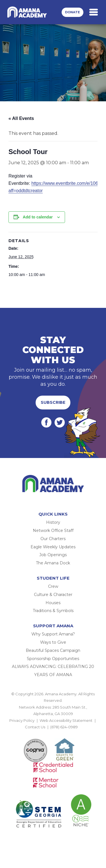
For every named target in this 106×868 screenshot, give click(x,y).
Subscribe (53, 402)
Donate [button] (73, 12)
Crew (53, 586)
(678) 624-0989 (64, 727)
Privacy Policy (22, 720)
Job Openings (53, 555)
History (53, 522)
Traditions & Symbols (53, 611)
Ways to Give (53, 642)
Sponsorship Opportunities (53, 659)
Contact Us (35, 727)
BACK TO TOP (53, 733)
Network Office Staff (53, 531)
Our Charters (53, 539)
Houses (53, 603)
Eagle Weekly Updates (53, 547)
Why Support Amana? (53, 634)
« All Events (21, 118)
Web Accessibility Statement (66, 720)
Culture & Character (53, 595)
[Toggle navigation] (94, 12)
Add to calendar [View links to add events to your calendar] (38, 217)
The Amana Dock (53, 563)
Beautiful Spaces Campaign (53, 650)
